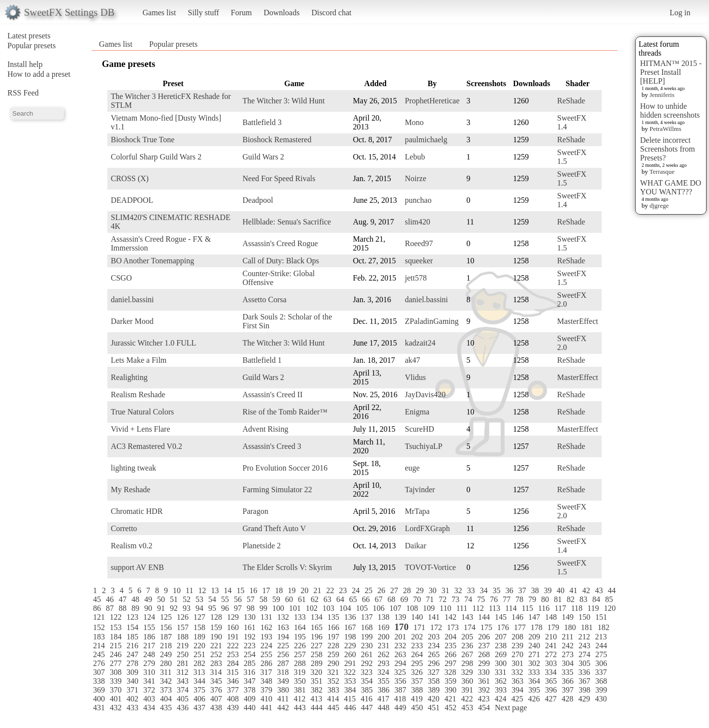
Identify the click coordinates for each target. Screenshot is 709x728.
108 (412, 608)
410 (266, 699)
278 (132, 663)
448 (384, 708)
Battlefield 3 (262, 122)
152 (99, 627)
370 (116, 690)
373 (166, 690)
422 (467, 699)
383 (333, 690)
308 (116, 672)
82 (571, 599)
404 (166, 699)
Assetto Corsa (264, 300)
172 (436, 627)
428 (567, 699)
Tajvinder (420, 490)
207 (501, 637)
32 (458, 590)
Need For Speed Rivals (279, 178)
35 (496, 590)
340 (132, 681)
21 (317, 590)
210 (551, 637)
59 (276, 599)
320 (316, 672)
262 (384, 654)
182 (604, 627)
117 (560, 608)
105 (362, 608)
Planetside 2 (261, 546)
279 (149, 663)
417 (383, 699)
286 (266, 663)
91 (161, 608)
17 (266, 590)
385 (367, 690)
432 (116, 708)
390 (451, 690)
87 (110, 608)
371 (132, 690)
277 (116, 663)
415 (350, 699)
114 (511, 608)
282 (199, 663)
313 (199, 672)
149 (568, 617)
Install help (25, 64)
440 (250, 708)
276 (99, 663)
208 (517, 637)
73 (455, 599)
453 (467, 708)
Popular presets (32, 46)
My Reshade (130, 490)
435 (166, 708)
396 (551, 690)
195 (300, 637)
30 (432, 590)
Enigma (417, 412)
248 (149, 654)
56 (238, 599)
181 (587, 627)
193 (266, 637)
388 (417, 690)
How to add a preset (39, 74)
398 (584, 690)
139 (400, 617)
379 (266, 690)
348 (266, 681)
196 (317, 637)
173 (453, 627)
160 (233, 627)
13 (215, 590)
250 (183, 654)
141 (434, 617)
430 (601, 699)
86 (97, 608)
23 (343, 590)
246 (116, 654)
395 (534, 690)
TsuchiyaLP (423, 446)
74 (468, 599)
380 (283, 690)
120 (610, 608)
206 (484, 637)
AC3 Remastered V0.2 (146, 446)
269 (501, 654)
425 (517, 699)
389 (434, 690)
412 (299, 699)
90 (148, 608)
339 (116, 681)
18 (279, 590)
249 (166, 654)
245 (99, 654)
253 (233, 654)
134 (317, 617)
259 (333, 654)
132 (283, 617)
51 (174, 599)
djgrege (659, 206)
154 (132, 627)
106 (379, 608)
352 (333, 681)
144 (484, 617)
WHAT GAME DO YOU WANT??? (671, 187)
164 (300, 627)
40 (560, 590)
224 (266, 646)
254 (250, 654)
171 (419, 627)
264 (417, 654)
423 (483, 699)
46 (110, 599)
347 (250, 681)
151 (601, 617)
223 (250, 646)
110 (445, 608)
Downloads (281, 13)
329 (467, 672)
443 (300, 708)
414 (333, 699)
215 (116, 646)
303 (551, 663)
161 (250, 627)
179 (553, 627)
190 (216, 637)
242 (568, 646)
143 (467, 617)
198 (350, 637)
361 (484, 681)
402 (132, 699)
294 (400, 663)
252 (216, 654)
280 (166, 663)
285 (250, 663)
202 (417, 637)
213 (601, 637)
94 (199, 608)
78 (519, 599)
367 (584, 681)
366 (568, 681)
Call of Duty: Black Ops (281, 261)
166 (333, 627)
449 (400, 708)
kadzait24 (420, 343)
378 (250, 690)
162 (266, 627)
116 (544, 608)
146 (517, 617)
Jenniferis (662, 95)
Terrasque (662, 172)
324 (383, 672)
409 (250, 699)
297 (451, 663)
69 (404, 599)
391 (467, 690)
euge (412, 468)
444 (317, 708)
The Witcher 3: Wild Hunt (283, 101)
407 (216, 699)
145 (501, 617)
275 (601, 654)
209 (534, 637)
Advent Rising (265, 429)
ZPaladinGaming (432, 321)
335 (567, 672)
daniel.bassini (132, 300)
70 (417, 599)
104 (345, 608)
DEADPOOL (132, 200)
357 (417, 681)
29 (419, 590)
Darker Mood (132, 321)
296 (434, 663)
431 (99, 708)
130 (250, 617)
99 (263, 608)
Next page (511, 708)
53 (199, 599)
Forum (242, 13)
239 (517, 646)
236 (467, 646)
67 (379, 599)
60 (289, 599)
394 (517, 690)
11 (189, 590)
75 (481, 599)
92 (174, 608)
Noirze (416, 178)
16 (253, 590)
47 (123, 599)
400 (99, 699)
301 (517, 663)
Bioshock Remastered (277, 140)
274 (584, 654)
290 (333, 663)
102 (312, 608)
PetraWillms (665, 129)
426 (534, 699)
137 (367, 617)
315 (232, 672)
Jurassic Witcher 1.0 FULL (153, 343)
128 (216, 617)
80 (545, 599)
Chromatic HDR (137, 511)
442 (283, 708)
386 (384, 690)
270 (517, 654)
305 (584, 663)
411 (283, 699)
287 (283, 663)
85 (609, 599)
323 (366, 672)
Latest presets (29, 36)
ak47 (412, 360)
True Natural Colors (142, 412)
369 (99, 690)
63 (327, 599)
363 (517, 681)
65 (353, 599)
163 (283, 627)
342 (166, 681)
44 (612, 590)
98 (251, 608)
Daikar (416, 546)
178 (537, 627)
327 (433, 672)
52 (187, 599)
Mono (414, 122)
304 (568, 663)
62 (315, 599)
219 (183, 646)
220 (199, 646)
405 (183, 699)
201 (400, 637)
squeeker (419, 261)
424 (500, 699)
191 (233, 637)
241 (551, 646)
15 (240, 590)
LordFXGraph (427, 528)
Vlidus (415, 377)
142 (451, 617)
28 (407, 590)
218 (166, 646)
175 (486, 627)
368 (601, 681)
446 (350, 708)
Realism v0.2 (131, 546)
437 (199, 708)
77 (507, 599)
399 (601, 690)
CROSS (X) (130, 178)
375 (199, 690)
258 (317, 654)
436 (183, 708)
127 (199, 617)
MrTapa (417, 511)
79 (532, 599)
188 (183, 637)
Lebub (415, 157)
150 (584, 617)
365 (551, 681)
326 (417, 672)
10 (177, 590)
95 (212, 608)
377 (233, 690)
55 (225, 599)
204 (451, 637)
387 (400, 690)
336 (584, 672)
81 (558, 599)
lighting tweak (133, 468)
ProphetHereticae (432, 101)
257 (300, 654)
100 (278, 608)
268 (484, 654)
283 (216, 663)
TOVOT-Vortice (430, 567)
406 (199, 699)
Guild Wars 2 (263, 157)
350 (300, 681)
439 (233, 708)
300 (501, 663)
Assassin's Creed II (272, 395)
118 (577, 608)
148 (551, 617)
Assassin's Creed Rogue (280, 243)
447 (367, 708)
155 (149, 627)
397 (568, 690)
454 (484, 708)
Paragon (255, 511)
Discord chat (331, 13)
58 (263, 599)
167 (350, 627)
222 (233, 646)
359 (451, 681)
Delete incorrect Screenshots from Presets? (668, 149)
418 (400, 699)
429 (584, 699)
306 (601, 663)
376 (216, 690)
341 (149, 681)
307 (99, 672)
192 (250, 637)
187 (166, 637)
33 (471, 590)
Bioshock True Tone (143, 140)
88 (123, 608)
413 (316, 699)
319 (299, 672)
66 (366, 599)
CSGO (121, 278)
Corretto (124, 528)
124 (149, 617)
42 (586, 590)
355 (384, 681)
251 (199, 654)
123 (132, 617)
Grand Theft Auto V (274, 528)
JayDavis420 (425, 395)
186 (149, 637)
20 (304, 590)
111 (462, 608)
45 (97, 599)
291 (350, 663)
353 (350, 681)
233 (417, 646)
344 (199, 681)
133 (300, 617)
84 (596, 599)
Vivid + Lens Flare (140, 429)
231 (384, 646)
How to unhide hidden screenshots (670, 111)
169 (384, 627)
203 (434, 637)
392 (484, 690)
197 (333, 637)
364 (534, 681)
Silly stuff (204, 13)
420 (433, 699)
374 (183, 690)
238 (501, 646)
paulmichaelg (426, 140)
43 (599, 590)
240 (534, 646)
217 (149, 646)
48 (135, 599)
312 (182, 672)
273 (568, 654)
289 (317, 663)
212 (584, 637)
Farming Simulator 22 (277, 490)
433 (132, 708)
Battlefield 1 (262, 360)
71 (430, 599)
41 (573, 590)
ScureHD (419, 429)
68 (391, 599)
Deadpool (258, 200)
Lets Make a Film (139, 360)
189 (199, 637)
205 (467, 637)
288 (300, 663)
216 (132, 646)
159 (216, 627)
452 (451, 708)
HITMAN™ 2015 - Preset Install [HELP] (671, 72)
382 (317, 690)
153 (116, 627)
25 (368, 590)
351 (317, 681)
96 (225, 608)
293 (384, 663)
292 (367, 663)
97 (238, 608)
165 (317, 627)
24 (355, 590)
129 (233, 617)
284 (233, 663)
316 (249, 672)
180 (570, 627)
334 (550, 672)
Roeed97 (419, 243)
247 (132, 654)
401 (116, 699)
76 (494, 599)
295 (417, 663)
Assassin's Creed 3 (272, 446)
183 (99, 637)
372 (149, 690)
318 (283, 672)
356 (400, 681)
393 (501, 690)
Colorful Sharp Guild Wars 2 (156, 157)
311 (166, 672)
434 (149, 708)
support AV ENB (137, 567)
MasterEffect (577, 321)
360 (467, 681)
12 (202, 590)
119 (593, 608)
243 (584, 646)
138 (384, 617)
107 (395, 608)
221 (216, 646)
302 (534, 663)
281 (183, 663)
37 (522, 590)
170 (402, 627)
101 (295, 608)
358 (434, 681)
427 (550, 699)
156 (166, 627)
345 (216, 681)
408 (233, 699)
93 (187, 608)
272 (551, 654)
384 (350, 690)
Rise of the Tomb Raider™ (285, 412)
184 (116, 637)
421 (450, 699)
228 (333, 646)
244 (601, 646)
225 (283, 646)
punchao (418, 200)
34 (483, 590)
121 (99, 617)
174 (470, 627)
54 (212, 599)
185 (132, 637)
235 (451, 646)
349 (283, 681)
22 (330, 590)
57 (251, 599)
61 (302, 599)
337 (601, 672)
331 (500, 672)
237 (484, 646)
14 (227, 590)
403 (149, 699)
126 (183, 617)
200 (384, 637)
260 (350, 654)
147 (534, 617)
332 (517, 672)
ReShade (571, 101)
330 (483, 672)
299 (484, 663)
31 (445, 590)
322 (350, 672)
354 (367, 681)
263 (400, 654)
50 (161, 599)
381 (300, 690)
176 (503, 627)
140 (417, 617)
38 (535, 590)
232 (400, 646)
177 (520, 627)
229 (350, 646)
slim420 (418, 222)
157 (183, 627)
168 (367, 627)
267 (467, 654)
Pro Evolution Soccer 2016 (285, 468)
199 (367, 637)
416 (366, 699)
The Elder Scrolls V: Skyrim (287, 567)
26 (381, 590)
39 (548, 590)
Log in (680, 13)
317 (266, 672)
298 (467, 663)
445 (333, 708)
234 (434, 646)
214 (99, 646)
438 (216, 708)
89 (135, 608)
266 (451, 654)
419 (417, 699)
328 (450, 672)
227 (317, 646)
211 (567, 637)
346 (233, 681)
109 (429, 608)
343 (183, 681)
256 (283, 654)
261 (367, 654)
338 (99, 681)
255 (266, 654)
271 (534, 654)
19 (291, 590)
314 (216, 672)
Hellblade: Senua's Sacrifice (287, 222)
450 (417, 708)
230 (367, 646)
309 (132, 672)
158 (199, 627)
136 (350, 617)
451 (434, 708)
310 (149, 672)
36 (509, 590)
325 (400, 672)
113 (495, 608)
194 (283, 637)
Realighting (129, 377)
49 (148, 599)
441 (266, 708)
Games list (160, 13)
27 (394, 590)
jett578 (416, 278)
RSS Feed (23, 93)
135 (333, 617)
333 (534, 672)
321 (333, 672)
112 (478, 608)
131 (266, 617)
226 (300, 646)
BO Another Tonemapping (152, 261)
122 (116, 617)
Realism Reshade (138, 395)
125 (166, 617)
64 (340, 599)
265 (434, 654)
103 (328, 608)
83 (583, 599)
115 (527, 608)
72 (443, 599)
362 (501, 681)
